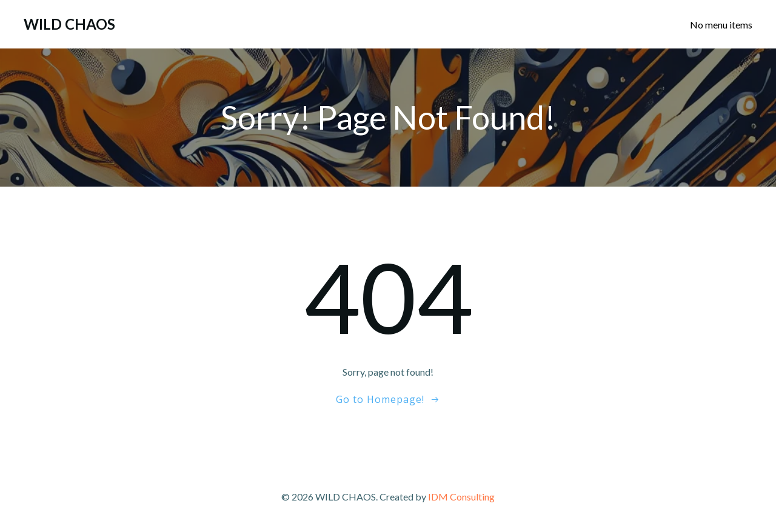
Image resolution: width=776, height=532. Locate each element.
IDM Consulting (461, 497)
